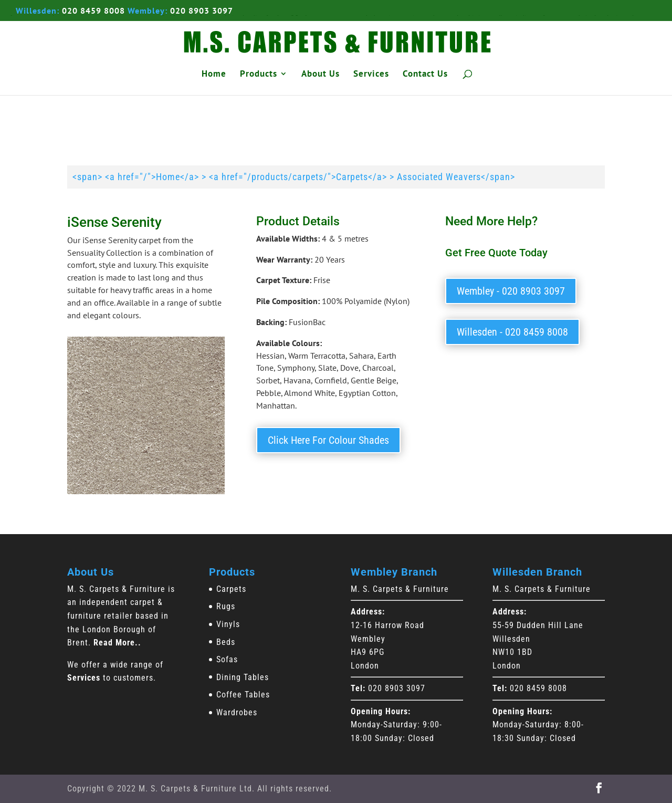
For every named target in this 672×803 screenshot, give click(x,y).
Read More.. (117, 643)
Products (259, 75)
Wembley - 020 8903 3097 (511, 291)
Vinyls (228, 624)
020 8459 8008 (93, 11)
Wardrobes (237, 712)
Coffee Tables (243, 695)
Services (371, 75)
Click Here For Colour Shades (328, 440)
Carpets (231, 589)
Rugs (226, 606)
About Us (321, 75)
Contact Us (425, 75)
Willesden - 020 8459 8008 (512, 332)
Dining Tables (243, 677)
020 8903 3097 (202, 11)
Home (214, 75)
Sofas (227, 659)
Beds (226, 642)
